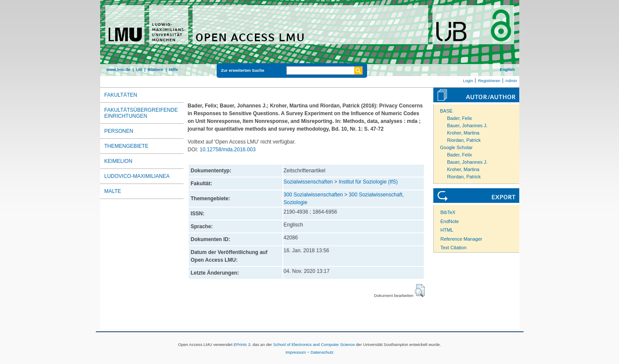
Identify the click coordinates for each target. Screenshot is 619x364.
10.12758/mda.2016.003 (228, 150)
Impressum (296, 352)
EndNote (450, 221)
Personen (119, 131)
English (507, 69)
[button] (420, 291)
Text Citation (454, 248)
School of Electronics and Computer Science (314, 344)
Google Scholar (457, 147)
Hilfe (173, 69)
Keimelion (118, 161)
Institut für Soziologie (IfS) (368, 182)
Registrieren (489, 81)
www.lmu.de (119, 69)
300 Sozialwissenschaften (313, 195)
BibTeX (448, 212)
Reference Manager (461, 239)
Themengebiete (127, 146)
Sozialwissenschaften (308, 182)
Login (468, 81)
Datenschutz (322, 352)
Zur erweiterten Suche (243, 70)
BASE (446, 111)
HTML (447, 230)
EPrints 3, (242, 344)
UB (139, 69)
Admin (511, 81)
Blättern (156, 69)
